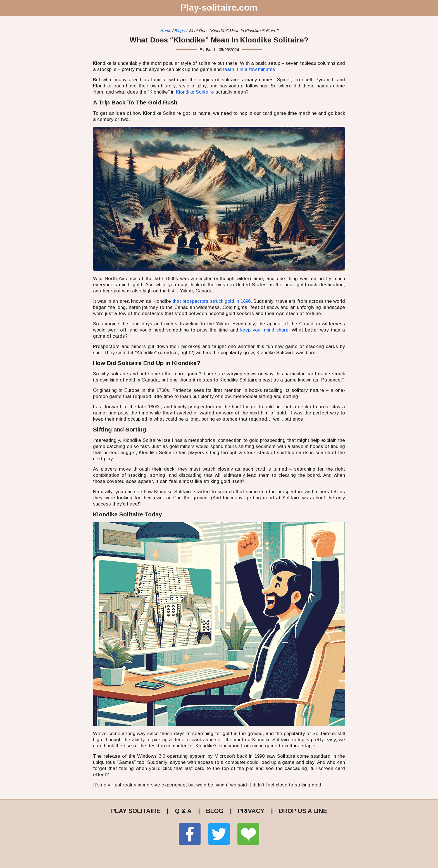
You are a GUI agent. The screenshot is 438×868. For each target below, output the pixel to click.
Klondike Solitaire (195, 92)
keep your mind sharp (264, 330)
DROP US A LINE (303, 811)
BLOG (215, 811)
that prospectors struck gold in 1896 (211, 301)
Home (166, 31)
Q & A (183, 811)
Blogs (179, 31)
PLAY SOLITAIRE (136, 811)
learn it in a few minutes (249, 69)
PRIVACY (251, 811)
